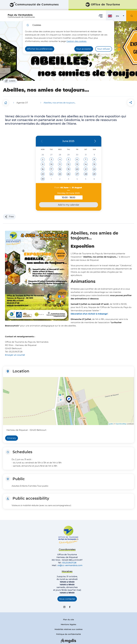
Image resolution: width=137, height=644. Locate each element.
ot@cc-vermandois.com (70, 564)
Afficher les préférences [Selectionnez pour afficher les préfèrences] (40, 49)
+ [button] (6, 380)
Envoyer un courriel (15, 354)
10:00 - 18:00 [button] (72, 197)
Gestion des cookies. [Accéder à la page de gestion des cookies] (77, 41)
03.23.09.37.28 (69, 562)
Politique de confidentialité (68, 633)
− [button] (6, 384)
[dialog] (68, 37)
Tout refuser (104, 49)
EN (121, 17)
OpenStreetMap (121, 423)
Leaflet (111, 423)
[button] (116, 102)
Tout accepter (84, 49)
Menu (101, 16)
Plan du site (68, 619)
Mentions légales (68, 623)
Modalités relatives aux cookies (69, 628)
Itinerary (12, 437)
